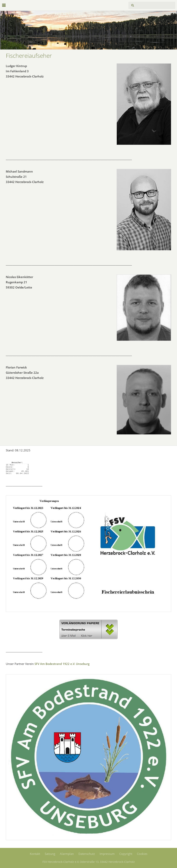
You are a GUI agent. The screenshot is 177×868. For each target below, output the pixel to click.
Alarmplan (67, 854)
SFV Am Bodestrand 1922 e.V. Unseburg (62, 664)
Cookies (142, 854)
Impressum (107, 854)
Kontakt (35, 854)
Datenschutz (87, 854)
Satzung (50, 854)
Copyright (126, 854)
